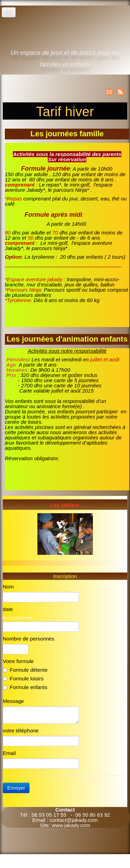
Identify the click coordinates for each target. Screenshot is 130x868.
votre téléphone (21, 731)
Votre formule (18, 661)
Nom (8, 587)
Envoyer (16, 788)
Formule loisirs (23, 678)
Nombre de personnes (28, 639)
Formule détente (25, 670)
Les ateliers (65, 505)
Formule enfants (25, 687)
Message (13, 701)
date (8, 609)
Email (9, 753)
